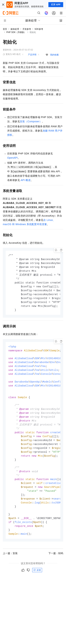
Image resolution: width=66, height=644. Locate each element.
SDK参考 (39, 29)
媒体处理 (15, 29)
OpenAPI (12, 158)
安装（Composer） (31, 121)
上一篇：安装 (10, 565)
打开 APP (56, 5)
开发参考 (27, 29)
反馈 (37, 581)
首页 (5, 29)
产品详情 (32, 55)
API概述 (26, 180)
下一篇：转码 (56, 565)
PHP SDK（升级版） (16, 32)
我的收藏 (54, 55)
